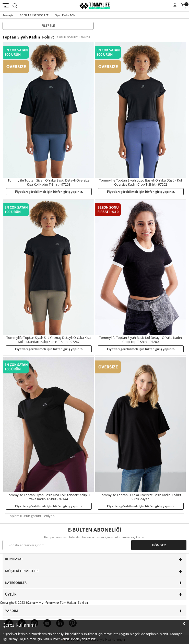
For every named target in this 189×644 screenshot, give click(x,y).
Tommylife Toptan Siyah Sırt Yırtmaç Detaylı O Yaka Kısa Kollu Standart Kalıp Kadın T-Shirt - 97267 (49, 340)
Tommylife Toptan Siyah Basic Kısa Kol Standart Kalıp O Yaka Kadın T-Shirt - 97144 (49, 497)
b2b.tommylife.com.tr (42, 603)
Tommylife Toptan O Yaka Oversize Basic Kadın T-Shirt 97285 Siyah (141, 497)
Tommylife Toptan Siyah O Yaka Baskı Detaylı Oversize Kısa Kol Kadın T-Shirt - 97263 (49, 182)
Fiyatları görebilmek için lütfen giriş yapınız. (49, 192)
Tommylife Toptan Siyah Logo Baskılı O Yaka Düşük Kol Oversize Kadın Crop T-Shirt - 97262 (140, 182)
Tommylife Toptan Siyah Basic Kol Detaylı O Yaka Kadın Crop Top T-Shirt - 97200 (140, 340)
